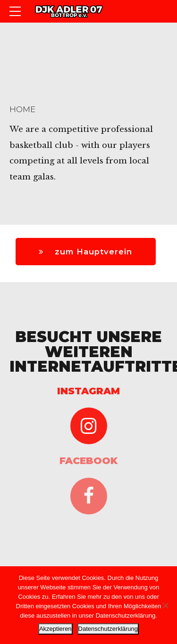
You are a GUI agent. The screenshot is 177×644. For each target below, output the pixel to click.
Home (22, 109)
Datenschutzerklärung (108, 629)
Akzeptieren (55, 629)
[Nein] (165, 605)
